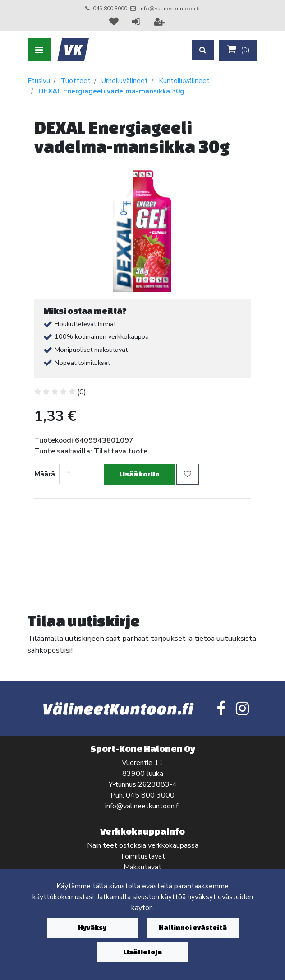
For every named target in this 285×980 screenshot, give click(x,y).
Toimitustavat (142, 856)
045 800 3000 (110, 9)
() (238, 50)
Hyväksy (92, 927)
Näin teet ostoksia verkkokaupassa (143, 845)
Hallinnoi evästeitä (193, 927)
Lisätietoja (142, 952)
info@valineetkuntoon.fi (170, 9)
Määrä (45, 474)
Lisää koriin (139, 474)
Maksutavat (142, 867)
